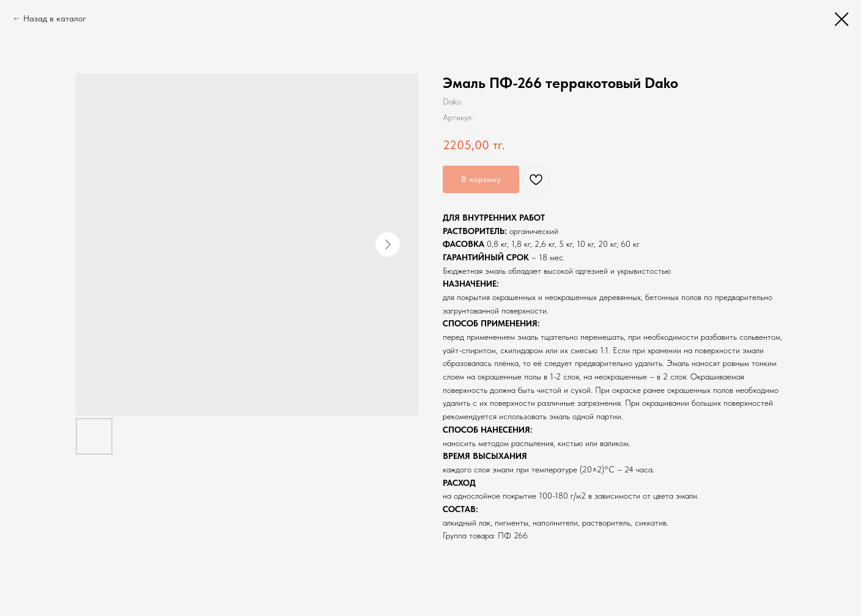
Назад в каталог (55, 18)
